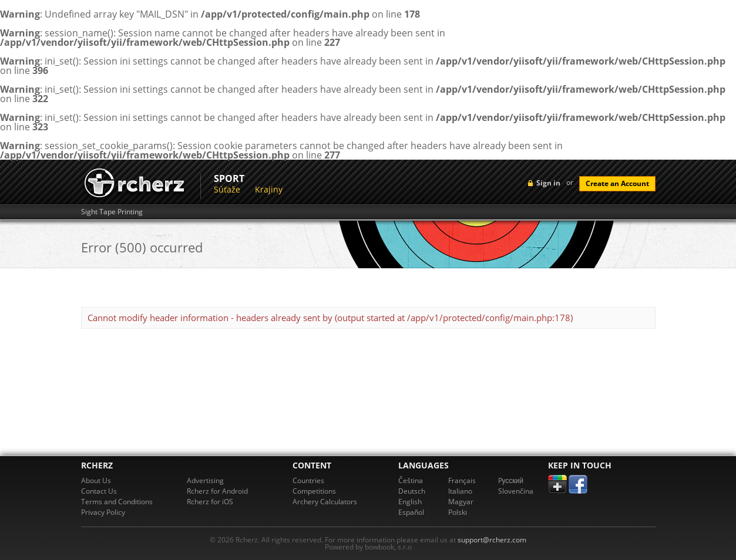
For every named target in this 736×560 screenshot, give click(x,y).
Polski (458, 512)
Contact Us (99, 491)
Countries (308, 480)
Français (462, 480)
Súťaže (227, 189)
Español (411, 512)
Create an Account (617, 183)
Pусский (511, 480)
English (410, 502)
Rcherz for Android (217, 491)
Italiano (460, 491)
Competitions (314, 491)
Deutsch (412, 491)
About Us (96, 480)
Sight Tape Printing (112, 212)
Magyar (461, 502)
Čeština (411, 480)
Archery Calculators (325, 502)
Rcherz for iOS (210, 502)
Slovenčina (516, 491)
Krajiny (269, 189)
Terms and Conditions (117, 502)
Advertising (205, 480)
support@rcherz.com (492, 540)
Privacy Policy (103, 512)
